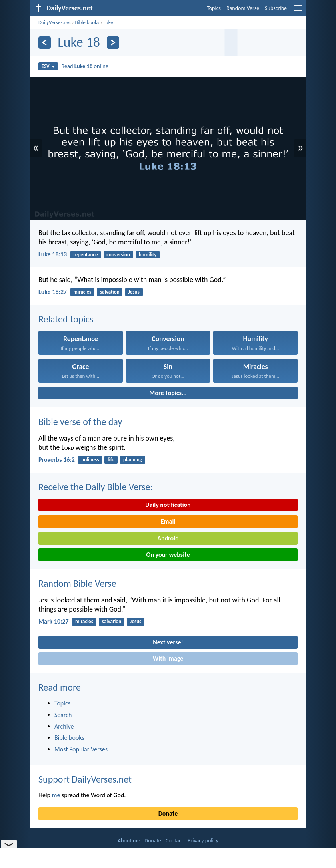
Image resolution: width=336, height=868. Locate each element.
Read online (85, 66)
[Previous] (45, 43)
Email (168, 521)
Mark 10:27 (54, 621)
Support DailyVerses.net (85, 779)
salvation (110, 292)
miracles (82, 292)
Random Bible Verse (77, 583)
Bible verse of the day (80, 422)
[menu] (298, 11)
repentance (85, 255)
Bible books (87, 22)
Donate (168, 813)
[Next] (113, 43)
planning (133, 460)
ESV (48, 66)
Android (168, 538)
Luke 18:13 (53, 254)
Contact (174, 841)
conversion (118, 255)
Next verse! (168, 642)
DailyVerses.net (55, 22)
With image (168, 658)
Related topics (66, 319)
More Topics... (168, 393)
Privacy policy (203, 841)
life (111, 460)
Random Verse (243, 8)
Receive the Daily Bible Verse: (96, 487)
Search (63, 715)
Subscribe (276, 8)
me (56, 795)
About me (129, 841)
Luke (108, 22)
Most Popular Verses (81, 749)
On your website (168, 555)
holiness (90, 460)
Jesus (134, 292)
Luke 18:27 (53, 292)
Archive (64, 726)
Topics (214, 8)
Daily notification (168, 505)
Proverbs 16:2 (57, 460)
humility (148, 255)
